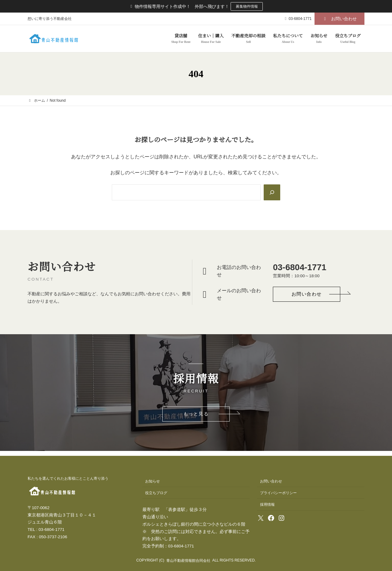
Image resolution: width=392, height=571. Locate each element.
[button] (339, 19)
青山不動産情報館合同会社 (188, 561)
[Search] (272, 192)
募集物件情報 (247, 6)
